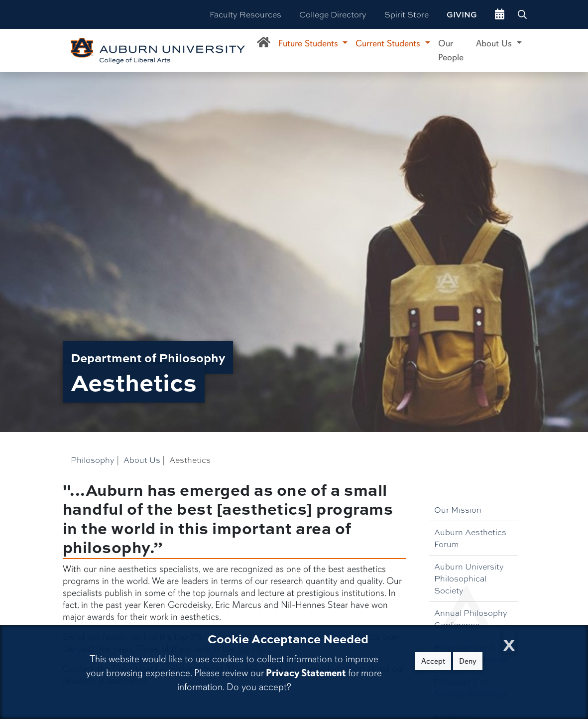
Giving (462, 14)
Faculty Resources (245, 14)
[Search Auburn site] (523, 14)
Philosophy (93, 460)
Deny (468, 661)
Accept (433, 661)
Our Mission (458, 509)
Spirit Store (407, 14)
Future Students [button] (309, 43)
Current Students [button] (389, 43)
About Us (142, 460)
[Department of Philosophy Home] (264, 44)
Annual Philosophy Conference (471, 619)
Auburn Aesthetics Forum (470, 538)
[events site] (500, 14)
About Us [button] (495, 43)
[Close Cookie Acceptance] (509, 642)
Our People (451, 50)
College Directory (333, 14)
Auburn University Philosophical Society (469, 578)
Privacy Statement (306, 673)
